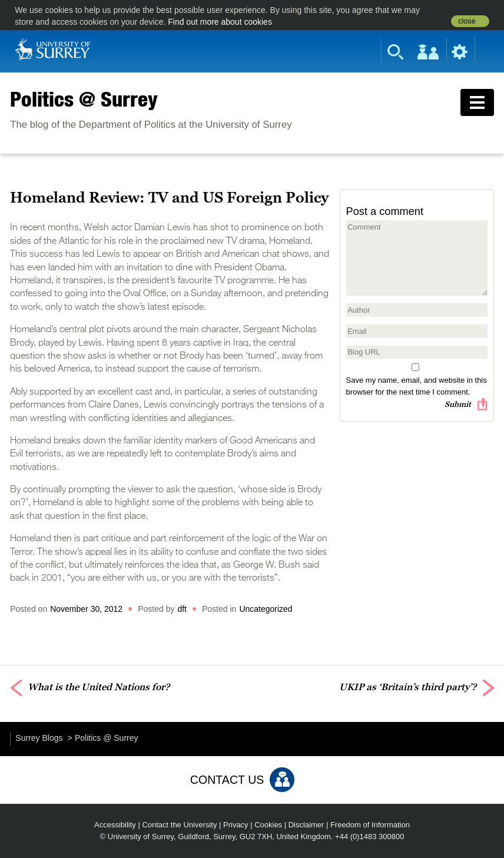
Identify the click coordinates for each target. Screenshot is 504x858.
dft (182, 609)
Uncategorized (266, 609)
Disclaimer (306, 825)
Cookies (268, 825)
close (467, 21)
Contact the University (179, 825)
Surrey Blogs (39, 738)
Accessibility (115, 825)
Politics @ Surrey (84, 99)
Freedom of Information (370, 825)
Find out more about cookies (220, 22)
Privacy (236, 825)
